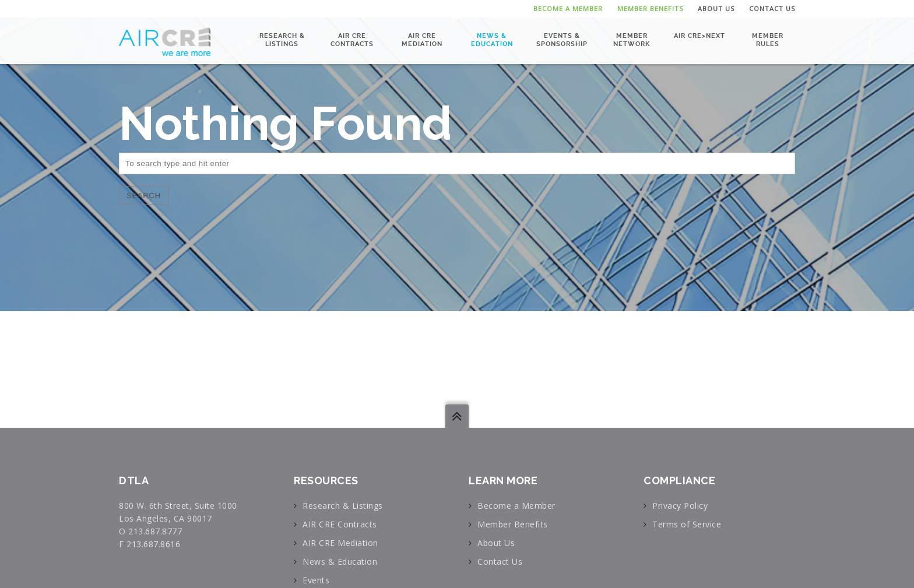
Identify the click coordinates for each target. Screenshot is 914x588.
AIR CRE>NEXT (699, 36)
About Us (716, 8)
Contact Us (772, 8)
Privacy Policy (680, 506)
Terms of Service (687, 524)
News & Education (492, 40)
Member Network (632, 40)
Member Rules (768, 40)
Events (316, 580)
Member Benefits (650, 8)
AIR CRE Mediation (422, 40)
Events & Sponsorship (562, 40)
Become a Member (568, 8)
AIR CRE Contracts (352, 40)
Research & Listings (282, 40)
